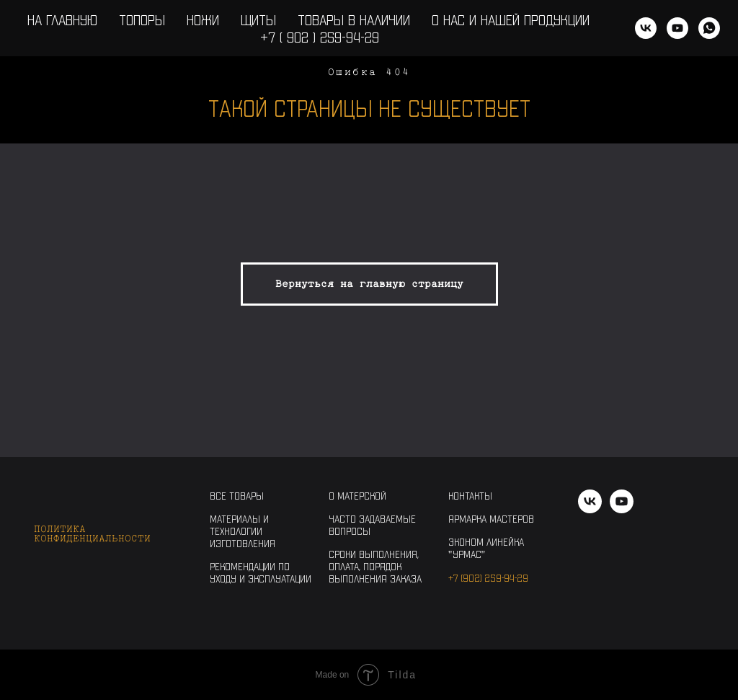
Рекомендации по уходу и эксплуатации (261, 572)
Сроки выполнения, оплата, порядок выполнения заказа (375, 566)
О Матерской (357, 496)
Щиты (258, 19)
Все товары (237, 496)
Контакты (470, 496)
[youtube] (677, 28)
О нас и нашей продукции (511, 19)
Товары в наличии (354, 19)
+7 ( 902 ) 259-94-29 (320, 37)
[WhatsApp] (709, 28)
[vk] (646, 28)
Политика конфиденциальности (92, 533)
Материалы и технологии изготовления (243, 531)
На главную (62, 19)
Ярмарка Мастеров (491, 519)
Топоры (142, 19)
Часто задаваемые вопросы (372, 525)
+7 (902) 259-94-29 (488, 578)
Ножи (203, 19)
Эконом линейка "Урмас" (486, 548)
